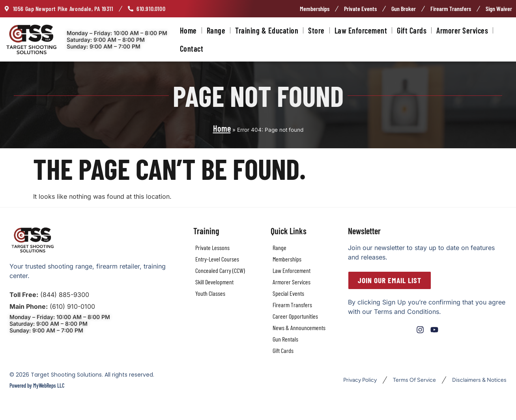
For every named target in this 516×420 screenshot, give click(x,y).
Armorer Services (462, 30)
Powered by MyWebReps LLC (37, 385)
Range (216, 30)
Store (316, 30)
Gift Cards (412, 30)
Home (188, 30)
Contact (192, 49)
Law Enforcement (361, 30)
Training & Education (267, 30)
